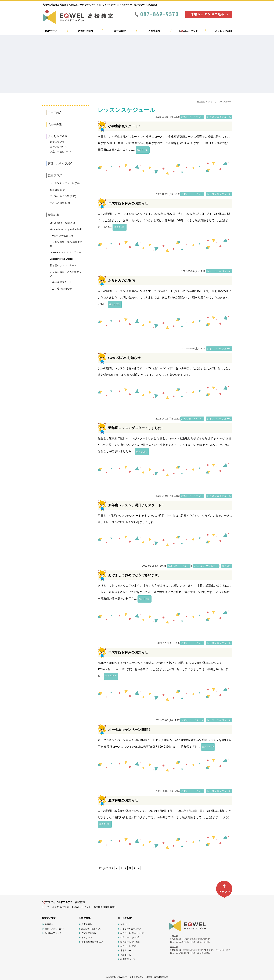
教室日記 (55, 190)
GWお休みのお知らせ (62, 236)
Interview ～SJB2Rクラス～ (66, 252)
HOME (201, 101)
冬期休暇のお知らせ (61, 289)
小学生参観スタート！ (62, 282)
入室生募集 (154, 31)
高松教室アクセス (53, 933)
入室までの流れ (89, 933)
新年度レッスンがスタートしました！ (136, 428)
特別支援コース (128, 959)
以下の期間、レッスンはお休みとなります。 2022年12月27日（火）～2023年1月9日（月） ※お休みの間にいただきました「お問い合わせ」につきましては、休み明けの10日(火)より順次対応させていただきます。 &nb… (164, 220)
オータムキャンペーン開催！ (130, 730)
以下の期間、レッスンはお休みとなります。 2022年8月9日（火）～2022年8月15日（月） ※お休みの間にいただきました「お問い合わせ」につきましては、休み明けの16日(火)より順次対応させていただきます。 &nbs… (165, 298)
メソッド (189, 31)
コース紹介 (120, 31)
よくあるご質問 (223, 31)
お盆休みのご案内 (121, 281)
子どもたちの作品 (60, 196)
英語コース (126, 955)
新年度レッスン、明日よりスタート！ (136, 505)
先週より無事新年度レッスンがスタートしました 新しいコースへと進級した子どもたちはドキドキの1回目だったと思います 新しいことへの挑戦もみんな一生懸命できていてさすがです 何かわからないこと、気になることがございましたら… (165, 445)
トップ (45, 907)
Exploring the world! (62, 259)
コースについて (59, 147)
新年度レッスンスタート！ (64, 265)
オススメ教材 (57, 203)
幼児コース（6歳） (129, 946)
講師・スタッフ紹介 (60, 163)
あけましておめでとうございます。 (135, 575)
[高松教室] (110, 907)
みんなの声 (87, 937)
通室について (57, 142)
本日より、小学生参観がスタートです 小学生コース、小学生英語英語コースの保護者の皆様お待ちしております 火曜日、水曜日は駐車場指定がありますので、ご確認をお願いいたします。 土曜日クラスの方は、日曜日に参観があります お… (164, 143)
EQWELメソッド (82, 907)
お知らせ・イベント (192, 117)
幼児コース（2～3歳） (131, 937)
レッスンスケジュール (62, 183)
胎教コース (126, 924)
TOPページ (51, 31)
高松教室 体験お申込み (92, 942)
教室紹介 (49, 924)
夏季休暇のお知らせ (123, 800)
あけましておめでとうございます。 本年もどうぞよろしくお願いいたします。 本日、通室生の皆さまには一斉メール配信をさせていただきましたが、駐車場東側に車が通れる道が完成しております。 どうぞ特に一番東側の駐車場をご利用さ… (164, 592)
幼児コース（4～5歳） (131, 942)
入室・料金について (61, 152)
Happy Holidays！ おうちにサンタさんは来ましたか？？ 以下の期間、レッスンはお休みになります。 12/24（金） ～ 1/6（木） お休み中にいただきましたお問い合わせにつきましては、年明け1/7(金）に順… (163, 669)
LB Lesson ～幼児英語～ (64, 223)
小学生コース (127, 951)
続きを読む (143, 150)
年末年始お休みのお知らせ (128, 203)
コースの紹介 (125, 918)
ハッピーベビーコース (131, 929)
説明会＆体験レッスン (92, 929)
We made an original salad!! (66, 229)
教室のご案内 (85, 31)
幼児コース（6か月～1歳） (133, 933)
